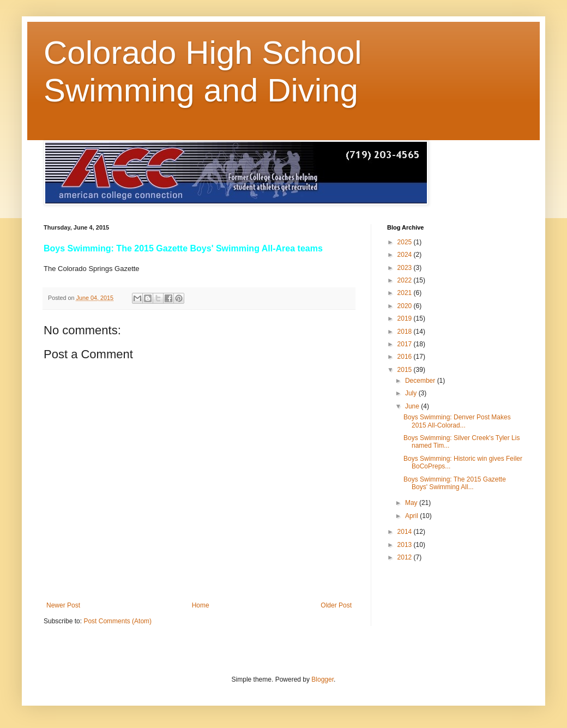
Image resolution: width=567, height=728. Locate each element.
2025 (406, 242)
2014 (406, 532)
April (412, 516)
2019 (406, 318)
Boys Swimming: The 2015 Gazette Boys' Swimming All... (455, 483)
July (412, 393)
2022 (406, 280)
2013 (406, 545)
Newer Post (63, 605)
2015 (406, 370)
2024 (406, 255)
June (413, 406)
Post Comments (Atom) (117, 621)
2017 (406, 344)
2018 (406, 332)
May (412, 503)
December (421, 381)
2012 (406, 557)
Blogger (322, 679)
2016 (406, 357)
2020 (406, 306)
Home (201, 605)
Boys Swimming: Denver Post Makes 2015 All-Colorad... (457, 421)
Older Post (336, 605)
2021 (406, 293)
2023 (406, 268)
